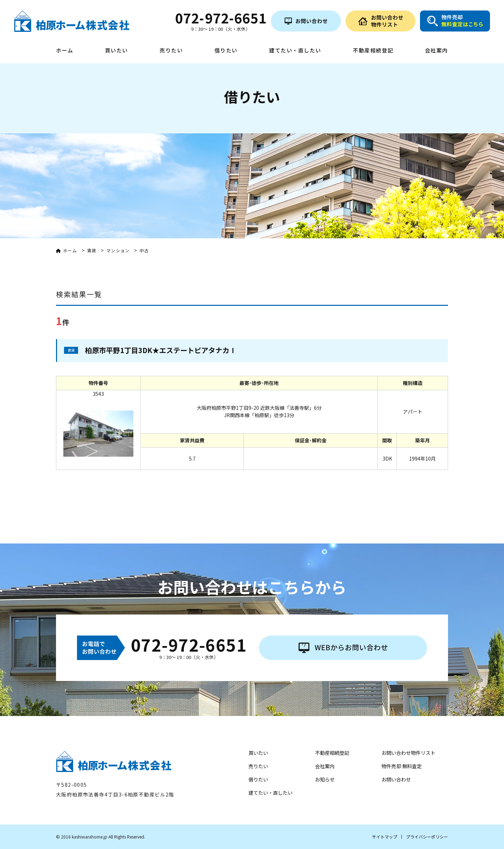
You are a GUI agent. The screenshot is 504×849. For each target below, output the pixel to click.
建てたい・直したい (295, 51)
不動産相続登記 (373, 51)
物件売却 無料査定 (402, 766)
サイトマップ (385, 837)
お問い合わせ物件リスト (408, 753)
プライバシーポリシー (427, 837)
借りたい (226, 51)
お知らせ (325, 779)
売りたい (171, 51)
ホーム (65, 51)
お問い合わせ (396, 779)
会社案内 (436, 51)
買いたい (117, 51)
